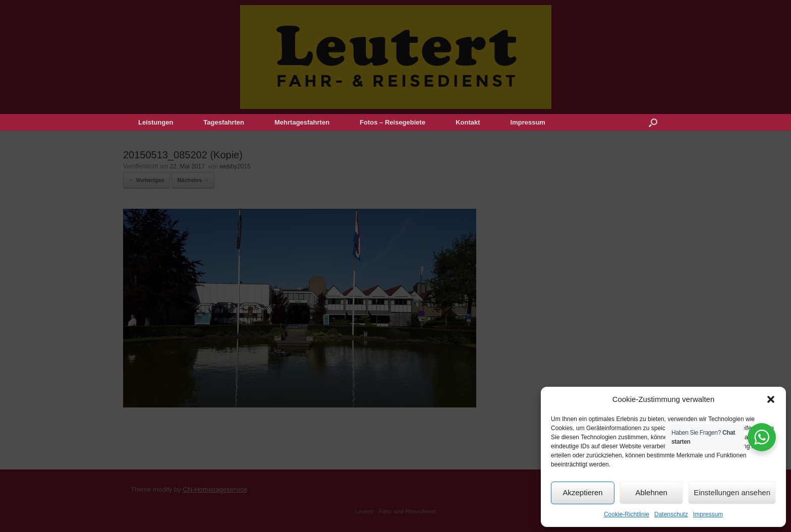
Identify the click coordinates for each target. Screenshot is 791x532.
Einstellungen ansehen (732, 492)
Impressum (708, 514)
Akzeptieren (582, 492)
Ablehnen (651, 492)
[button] (771, 399)
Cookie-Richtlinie (627, 514)
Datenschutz (671, 514)
